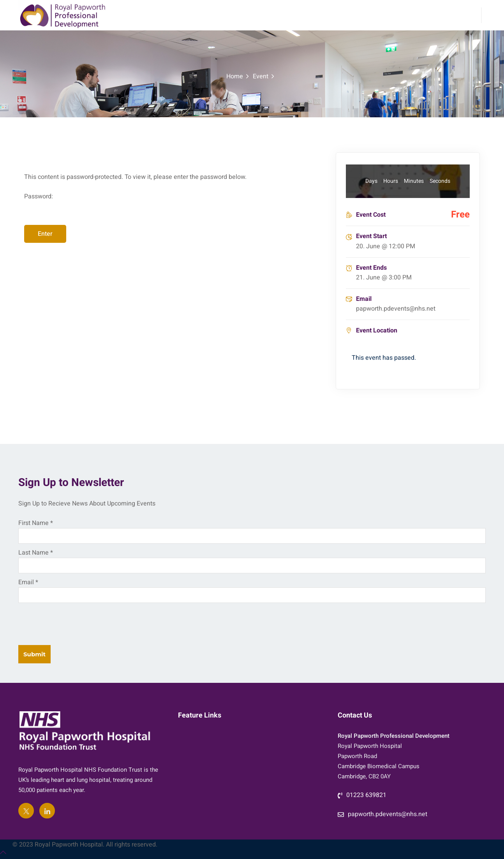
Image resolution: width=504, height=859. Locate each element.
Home (235, 76)
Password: (174, 208)
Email (28, 582)
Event (261, 76)
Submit (34, 654)
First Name (36, 523)
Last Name (36, 553)
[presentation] (78, 622)
